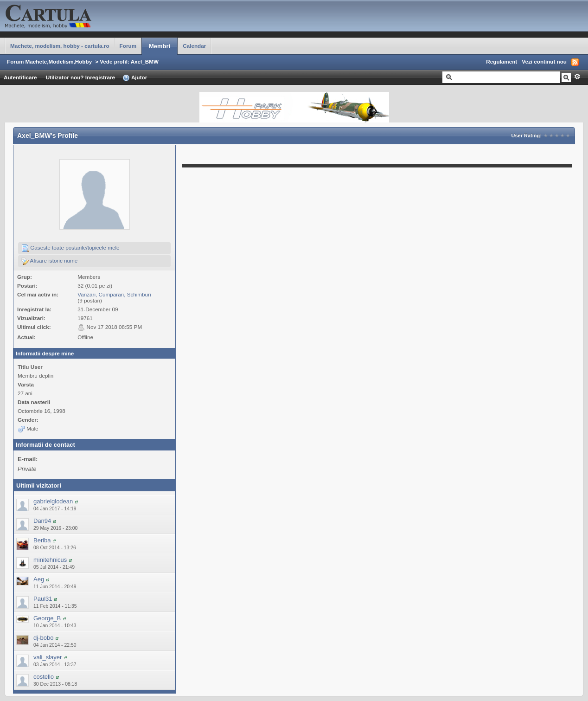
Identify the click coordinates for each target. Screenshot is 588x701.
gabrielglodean (53, 501)
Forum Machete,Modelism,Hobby (49, 61)
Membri (160, 46)
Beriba (42, 540)
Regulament (502, 61)
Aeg (39, 579)
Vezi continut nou (544, 61)
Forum (128, 46)
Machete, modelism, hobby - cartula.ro (60, 46)
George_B (47, 618)
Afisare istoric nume (49, 261)
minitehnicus (50, 560)
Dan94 (42, 521)
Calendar (194, 46)
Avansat (577, 77)
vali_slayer (48, 657)
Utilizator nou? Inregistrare (80, 77)
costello (44, 677)
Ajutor (135, 78)
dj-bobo (43, 638)
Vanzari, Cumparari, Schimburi (114, 294)
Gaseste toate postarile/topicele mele (70, 248)
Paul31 (43, 599)
